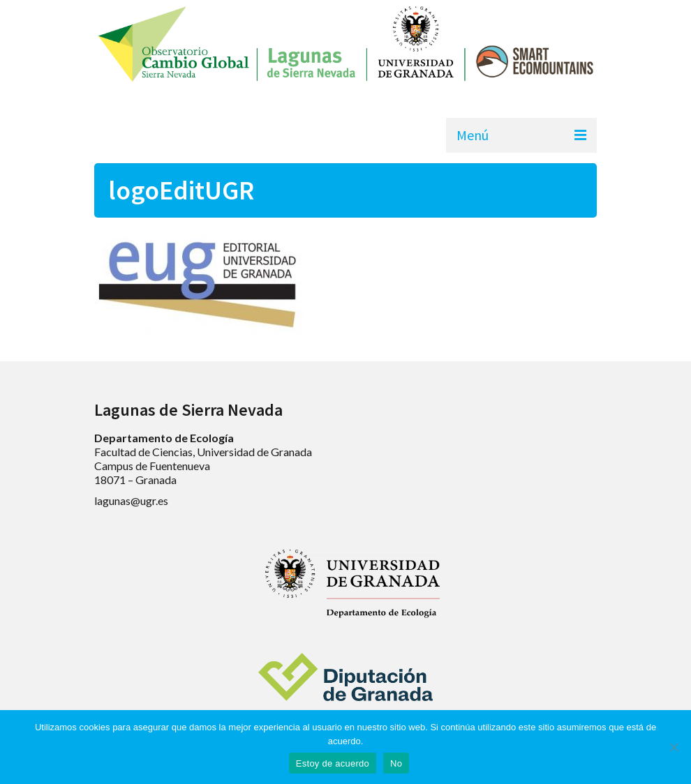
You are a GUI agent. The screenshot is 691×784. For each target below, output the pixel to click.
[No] (674, 747)
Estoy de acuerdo (333, 763)
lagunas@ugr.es (131, 500)
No (396, 763)
